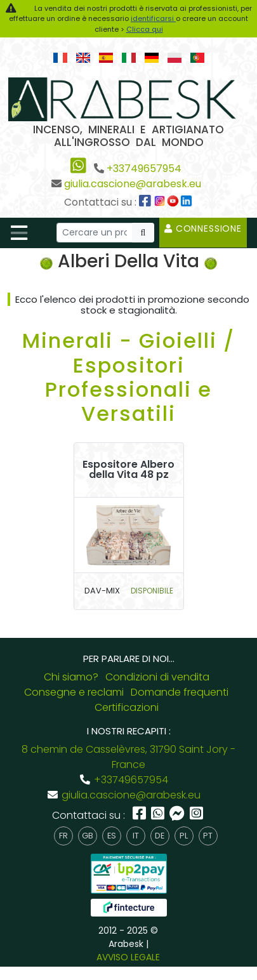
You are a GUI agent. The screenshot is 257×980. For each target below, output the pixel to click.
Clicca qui (145, 29)
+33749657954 (144, 169)
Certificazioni (127, 707)
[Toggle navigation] (19, 233)
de (160, 836)
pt (208, 836)
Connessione (203, 228)
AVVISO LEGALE (128, 957)
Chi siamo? (71, 677)
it (136, 836)
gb (88, 836)
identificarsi (153, 18)
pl (184, 836)
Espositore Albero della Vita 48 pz (128, 470)
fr (63, 836)
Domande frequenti (180, 692)
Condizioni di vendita (157, 677)
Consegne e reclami (74, 692)
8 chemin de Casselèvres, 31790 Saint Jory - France (128, 757)
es (112, 836)
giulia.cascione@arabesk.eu (133, 184)
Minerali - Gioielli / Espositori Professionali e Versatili (128, 377)
